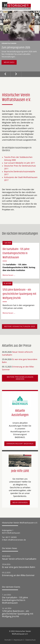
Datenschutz (30, 640)
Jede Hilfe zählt (20, 471)
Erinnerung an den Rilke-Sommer (18, 575)
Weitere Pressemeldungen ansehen (20, 378)
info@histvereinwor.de (17, 540)
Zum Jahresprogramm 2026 (16, 48)
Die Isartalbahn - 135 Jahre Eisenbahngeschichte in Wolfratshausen (16, 253)
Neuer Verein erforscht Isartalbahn (19, 559)
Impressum (18, 640)
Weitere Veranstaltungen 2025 (20, 326)
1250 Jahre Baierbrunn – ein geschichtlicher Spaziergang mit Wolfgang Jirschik (19, 294)
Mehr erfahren (20, 502)
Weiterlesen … (9, 275)
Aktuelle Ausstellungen (20, 413)
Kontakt (8, 640)
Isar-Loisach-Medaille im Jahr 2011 (20, 163)
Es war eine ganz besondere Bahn (19, 567)
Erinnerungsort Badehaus (20, 444)
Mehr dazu (9, 62)
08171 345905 (11, 537)
